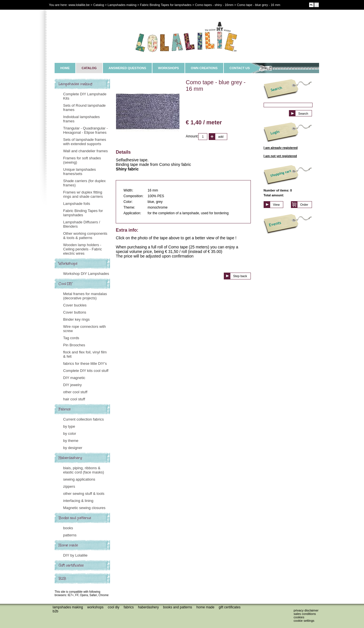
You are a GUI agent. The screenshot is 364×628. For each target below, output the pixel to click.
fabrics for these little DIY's (85, 364)
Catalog (99, 5)
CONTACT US (240, 68)
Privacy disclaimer (306, 610)
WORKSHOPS (168, 68)
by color (70, 434)
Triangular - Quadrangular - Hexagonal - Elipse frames (85, 130)
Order (304, 205)
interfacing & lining (78, 501)
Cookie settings (304, 621)
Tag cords (71, 338)
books (68, 528)
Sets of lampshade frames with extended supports (85, 142)
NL (312, 5)
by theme (71, 441)
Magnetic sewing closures (84, 508)
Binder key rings (76, 319)
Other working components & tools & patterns (85, 236)
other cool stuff (75, 392)
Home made (68, 545)
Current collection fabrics (83, 419)
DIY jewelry (73, 385)
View (276, 205)
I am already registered (281, 148)
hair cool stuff (74, 399)
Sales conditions (305, 614)
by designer (73, 448)
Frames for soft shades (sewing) (82, 160)
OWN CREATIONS (204, 68)
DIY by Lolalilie (75, 555)
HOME (65, 68)
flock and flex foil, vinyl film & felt (85, 354)
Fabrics (65, 409)
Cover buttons (75, 312)
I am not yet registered (280, 156)
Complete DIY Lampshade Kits (85, 96)
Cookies (299, 617)
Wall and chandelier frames (85, 151)
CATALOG (89, 68)
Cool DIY (65, 284)
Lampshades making (76, 84)
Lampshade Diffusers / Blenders (82, 224)
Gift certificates (71, 565)
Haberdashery (70, 458)
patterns (70, 535)
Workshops (68, 263)
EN (316, 5)
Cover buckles (75, 305)
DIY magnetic (74, 378)
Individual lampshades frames (81, 119)
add (221, 137)
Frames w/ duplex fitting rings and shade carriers (83, 194)
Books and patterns (75, 518)
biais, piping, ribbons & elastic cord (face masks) (84, 470)
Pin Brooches (74, 345)
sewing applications (79, 479)
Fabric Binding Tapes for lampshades (83, 213)
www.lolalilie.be (79, 5)
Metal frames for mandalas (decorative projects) (85, 296)
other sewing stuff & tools (84, 494)
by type (69, 426)
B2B (62, 578)
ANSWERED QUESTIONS (127, 68)
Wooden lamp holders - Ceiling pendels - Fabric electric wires (83, 249)
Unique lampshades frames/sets (79, 172)
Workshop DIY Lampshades (86, 274)
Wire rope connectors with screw (84, 329)
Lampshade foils (77, 204)
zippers (69, 486)
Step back (240, 276)
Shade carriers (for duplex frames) (84, 183)
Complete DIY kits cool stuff (86, 371)
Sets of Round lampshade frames (84, 108)
